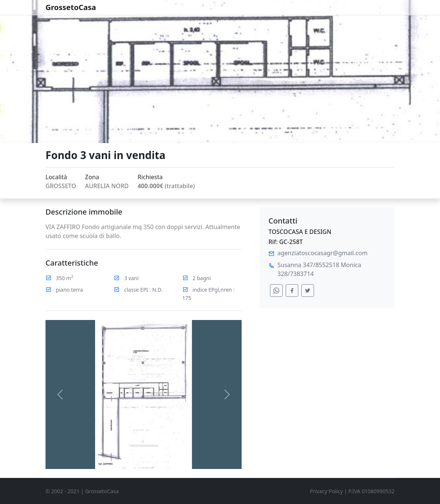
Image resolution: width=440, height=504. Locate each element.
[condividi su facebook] (292, 291)
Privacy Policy (326, 491)
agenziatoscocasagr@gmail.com (323, 253)
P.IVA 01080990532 (371, 491)
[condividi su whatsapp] (276, 291)
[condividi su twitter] (308, 291)
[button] (60, 394)
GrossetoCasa (71, 7)
